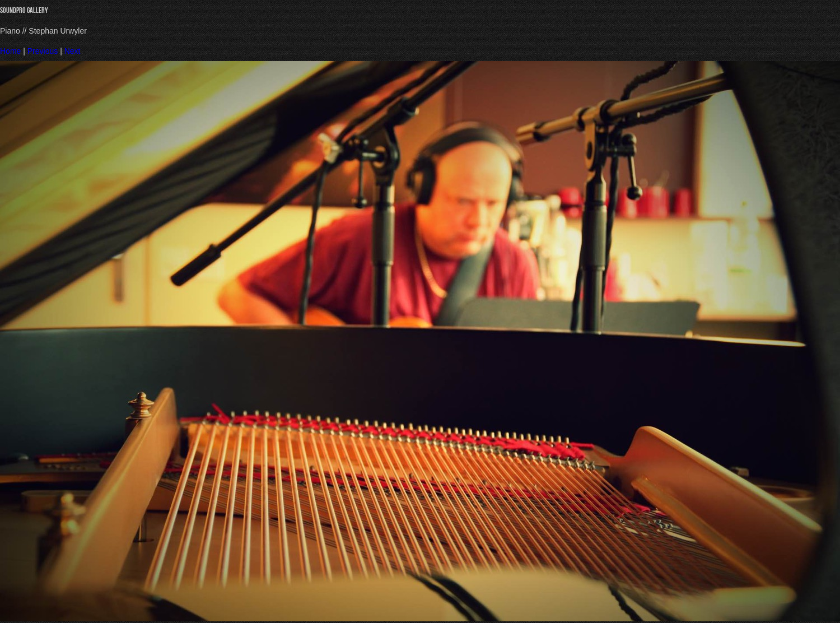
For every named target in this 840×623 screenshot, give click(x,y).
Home (10, 51)
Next (73, 51)
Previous (43, 51)
